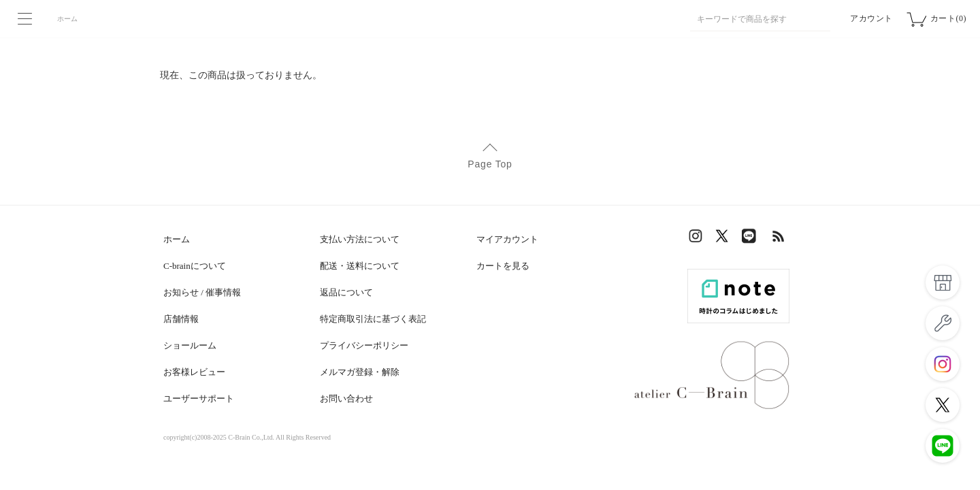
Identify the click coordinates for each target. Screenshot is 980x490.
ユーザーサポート (199, 398)
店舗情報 (181, 319)
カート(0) (948, 18)
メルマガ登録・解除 (360, 372)
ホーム (67, 19)
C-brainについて (195, 266)
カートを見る (503, 266)
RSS (779, 239)
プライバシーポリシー (364, 345)
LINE (752, 239)
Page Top (490, 164)
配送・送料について (360, 266)
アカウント (871, 18)
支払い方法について (360, 239)
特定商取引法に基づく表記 (373, 319)
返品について (346, 292)
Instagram (698, 239)
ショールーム (190, 345)
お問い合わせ (346, 398)
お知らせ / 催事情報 (202, 292)
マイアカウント (507, 239)
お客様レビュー (194, 372)
